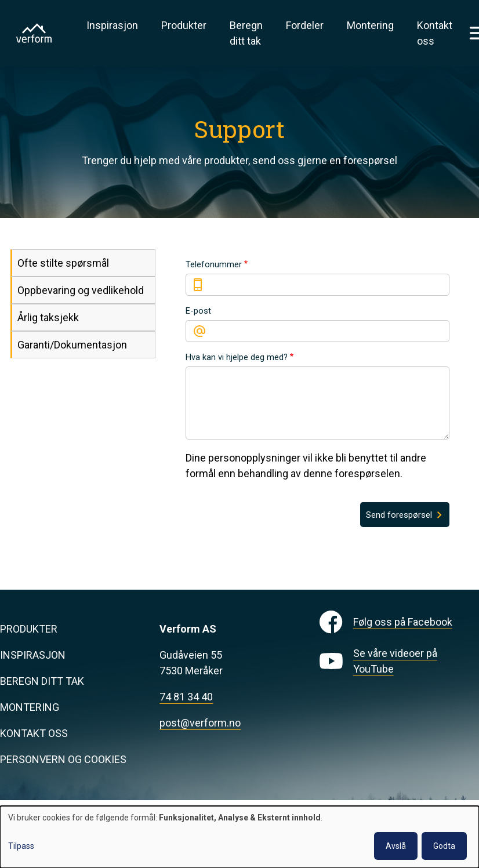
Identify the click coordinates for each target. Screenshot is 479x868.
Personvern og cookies (63, 759)
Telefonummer (214, 264)
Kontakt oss (435, 33)
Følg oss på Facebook (403, 622)
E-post (198, 311)
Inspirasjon (112, 25)
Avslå (396, 846)
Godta (444, 846)
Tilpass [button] (21, 846)
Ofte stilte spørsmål (63, 263)
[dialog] (239, 837)
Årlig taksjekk (48, 317)
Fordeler (305, 25)
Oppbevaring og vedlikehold (81, 290)
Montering (370, 25)
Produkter (184, 25)
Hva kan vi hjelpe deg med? (237, 357)
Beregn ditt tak (246, 33)
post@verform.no (200, 723)
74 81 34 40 (186, 697)
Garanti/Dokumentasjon (72, 345)
